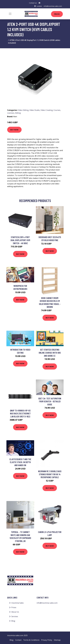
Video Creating (47, 110)
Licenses (11, 113)
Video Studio (35, 110)
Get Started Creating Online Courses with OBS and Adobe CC (50, 353)
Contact (18, 640)
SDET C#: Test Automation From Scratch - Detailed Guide (50, 401)
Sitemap (57, 640)
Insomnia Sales (17, 603)
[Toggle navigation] (10, 14)
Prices (57, 14)
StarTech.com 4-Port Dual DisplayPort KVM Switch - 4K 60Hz (20, 240)
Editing (18, 113)
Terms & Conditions (31, 640)
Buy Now (14, 130)
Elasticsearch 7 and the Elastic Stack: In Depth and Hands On (20, 462)
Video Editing (23, 110)
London (39, 6)
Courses (57, 110)
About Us (15, 612)
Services (15, 616)
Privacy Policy (47, 640)
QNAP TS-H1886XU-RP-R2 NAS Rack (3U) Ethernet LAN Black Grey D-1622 (20, 413)
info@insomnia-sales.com (53, 6)
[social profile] (39, 3)
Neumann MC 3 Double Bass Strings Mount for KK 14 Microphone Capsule (50, 474)
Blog (13, 621)
